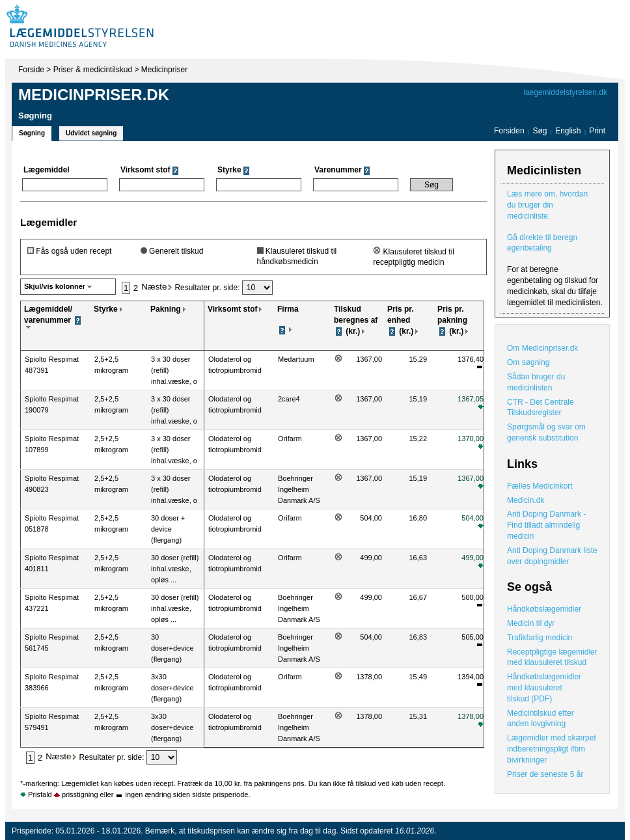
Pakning (166, 309)
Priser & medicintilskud (93, 70)
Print (597, 131)
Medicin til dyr (531, 623)
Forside (31, 70)
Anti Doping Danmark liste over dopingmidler (552, 556)
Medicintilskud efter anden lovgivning (541, 719)
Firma (288, 309)
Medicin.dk (526, 500)
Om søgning (528, 362)
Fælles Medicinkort (540, 486)
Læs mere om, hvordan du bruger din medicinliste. (547, 205)
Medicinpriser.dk (94, 95)
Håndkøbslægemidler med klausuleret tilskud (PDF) (544, 688)
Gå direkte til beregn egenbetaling (542, 243)
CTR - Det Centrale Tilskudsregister (541, 408)
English (569, 131)
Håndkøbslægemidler (544, 609)
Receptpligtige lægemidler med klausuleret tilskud (552, 657)
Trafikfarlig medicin (540, 638)
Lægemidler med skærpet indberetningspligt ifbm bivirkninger (552, 749)
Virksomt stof (232, 309)
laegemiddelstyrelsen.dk (565, 92)
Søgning (32, 133)
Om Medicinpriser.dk (542, 348)
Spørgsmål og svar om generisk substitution (546, 432)
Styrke (106, 309)
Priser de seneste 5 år (545, 774)
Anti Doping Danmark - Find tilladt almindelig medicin (546, 525)
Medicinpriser (164, 70)
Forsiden (509, 131)
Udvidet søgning (91, 133)
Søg (540, 131)
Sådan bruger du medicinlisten (536, 382)
